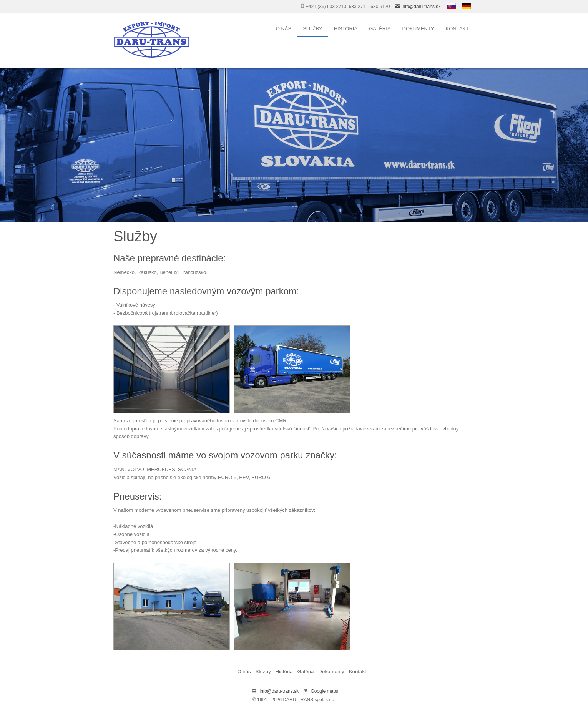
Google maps (324, 691)
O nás (284, 29)
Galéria (380, 29)
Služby (313, 29)
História (346, 29)
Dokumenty (418, 29)
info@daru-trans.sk (421, 7)
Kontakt (457, 29)
